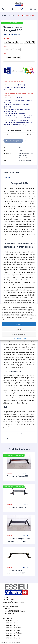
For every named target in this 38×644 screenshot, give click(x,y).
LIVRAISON (19, 615)
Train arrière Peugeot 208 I (18, 507)
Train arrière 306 (12, 625)
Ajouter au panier (13, 141)
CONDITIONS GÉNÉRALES (15, 611)
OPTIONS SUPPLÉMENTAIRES (14, 82)
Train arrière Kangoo (19, 639)
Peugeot (12, 16)
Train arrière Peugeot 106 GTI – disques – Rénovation (19, 540)
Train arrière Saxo (12, 635)
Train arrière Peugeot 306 (17, 476)
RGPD (25, 338)
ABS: (5, 54)
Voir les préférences (19, 334)
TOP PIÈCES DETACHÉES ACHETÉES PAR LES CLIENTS (19, 94)
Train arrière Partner (13, 628)
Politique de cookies (17, 338)
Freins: (6, 46)
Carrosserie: (7, 38)
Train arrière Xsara (13, 630)
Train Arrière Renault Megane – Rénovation (16, 572)
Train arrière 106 (12, 620)
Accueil (4, 16)
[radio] (9, 42)
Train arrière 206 (12, 623)
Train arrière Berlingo (14, 633)
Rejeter (19, 329)
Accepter (19, 324)
